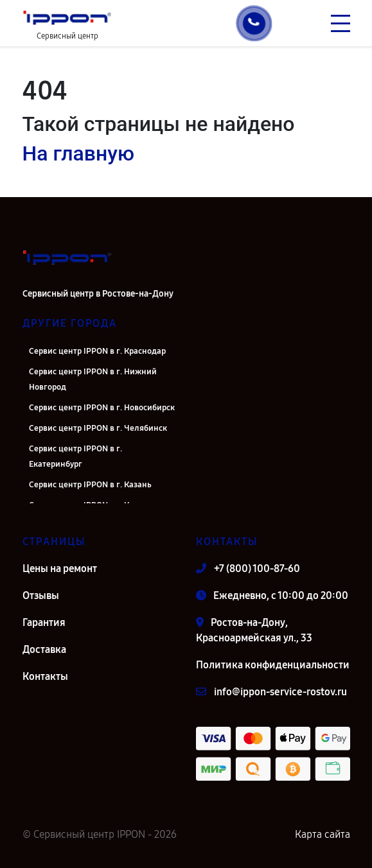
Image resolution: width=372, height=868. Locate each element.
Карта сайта (323, 834)
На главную (78, 153)
